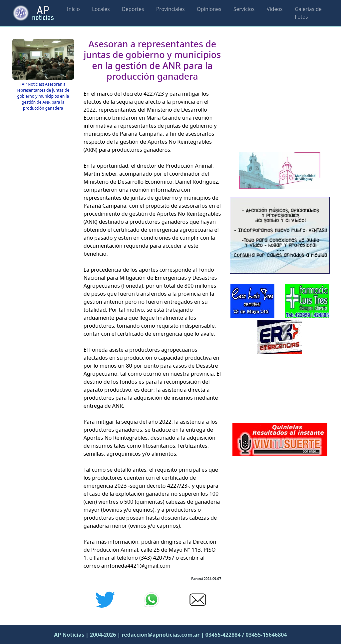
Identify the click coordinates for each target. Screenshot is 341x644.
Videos (275, 9)
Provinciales (170, 9)
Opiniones (209, 9)
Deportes (133, 9)
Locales (101, 9)
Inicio (73, 9)
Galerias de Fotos (308, 13)
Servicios (244, 9)
